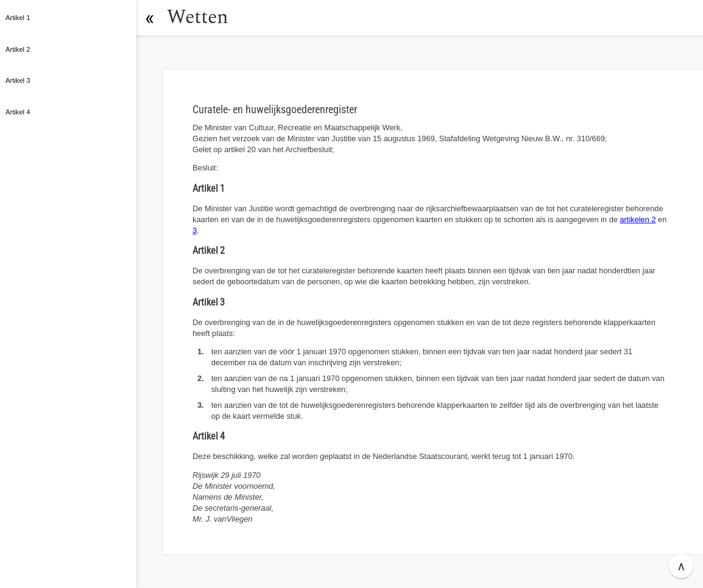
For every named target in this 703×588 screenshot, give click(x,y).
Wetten (198, 17)
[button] (149, 18)
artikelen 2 (638, 219)
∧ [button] (681, 566)
